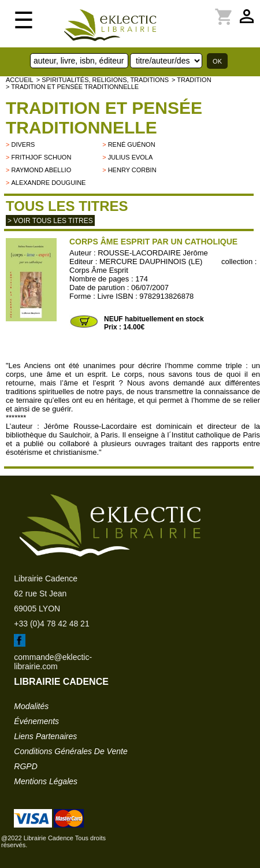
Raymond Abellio (41, 170)
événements (36, 721)
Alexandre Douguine (48, 183)
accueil (20, 80)
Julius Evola (131, 157)
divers (23, 144)
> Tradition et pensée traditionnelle (72, 87)
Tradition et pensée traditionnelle (104, 118)
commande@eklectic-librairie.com (53, 662)
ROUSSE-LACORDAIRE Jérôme (153, 253)
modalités (31, 706)
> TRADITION (192, 80)
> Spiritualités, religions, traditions (103, 80)
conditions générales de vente (70, 751)
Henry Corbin (132, 170)
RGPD (25, 766)
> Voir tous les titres (50, 221)
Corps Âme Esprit (99, 270)
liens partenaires (45, 736)
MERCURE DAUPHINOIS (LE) (151, 261)
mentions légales (46, 781)
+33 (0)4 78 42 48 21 (51, 624)
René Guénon (132, 144)
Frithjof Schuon (41, 157)
